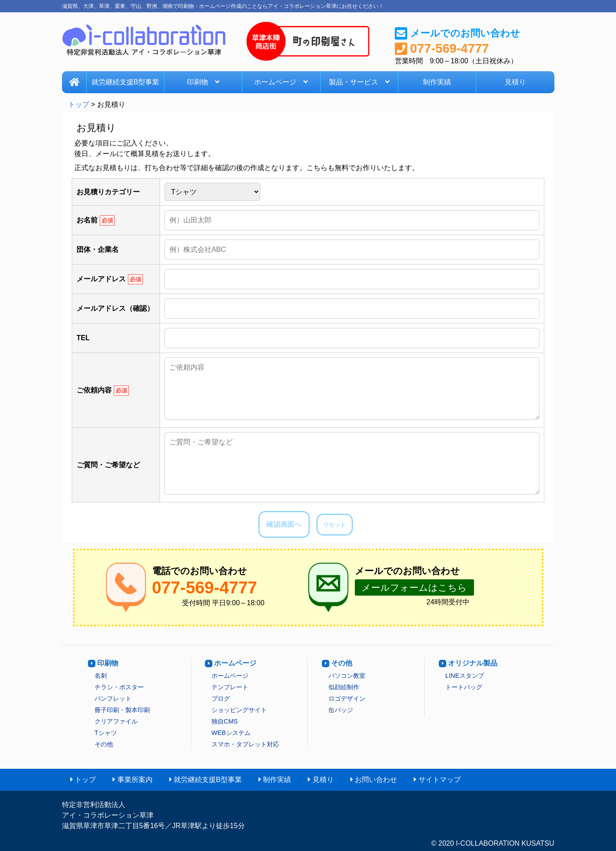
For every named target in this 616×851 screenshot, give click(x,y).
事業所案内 (135, 780)
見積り (515, 82)
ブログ (221, 698)
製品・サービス (359, 82)
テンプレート (230, 687)
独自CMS (225, 721)
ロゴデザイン (347, 698)
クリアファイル (116, 721)
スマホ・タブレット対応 (245, 744)
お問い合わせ (376, 780)
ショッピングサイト (239, 710)
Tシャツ (106, 733)
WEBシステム (231, 733)
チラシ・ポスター (119, 687)
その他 (104, 744)
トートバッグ (464, 687)
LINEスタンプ (465, 676)
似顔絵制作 (344, 687)
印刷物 (203, 82)
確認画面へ (284, 524)
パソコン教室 (347, 676)
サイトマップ (440, 780)
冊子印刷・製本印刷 (122, 710)
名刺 (101, 676)
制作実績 (437, 82)
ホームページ (281, 82)
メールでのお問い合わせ (465, 33)
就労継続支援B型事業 (126, 82)
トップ (79, 104)
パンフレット (113, 698)
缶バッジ (341, 710)
